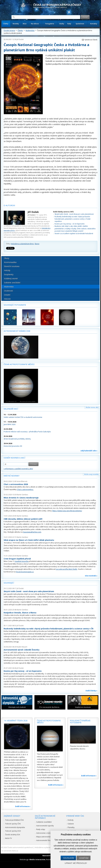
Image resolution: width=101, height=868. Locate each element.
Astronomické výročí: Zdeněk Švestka (22, 650)
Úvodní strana (9, 30)
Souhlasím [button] (69, 858)
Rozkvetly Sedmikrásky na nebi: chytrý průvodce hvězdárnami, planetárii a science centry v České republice (73, 219)
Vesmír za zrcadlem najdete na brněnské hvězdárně (74, 234)
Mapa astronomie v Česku (47, 837)
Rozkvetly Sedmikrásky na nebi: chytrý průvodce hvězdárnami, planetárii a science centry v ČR (49, 629)
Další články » (91, 691)
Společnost (80, 24)
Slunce (37, 244)
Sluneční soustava (12, 266)
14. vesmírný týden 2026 (16, 721)
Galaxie (71, 824)
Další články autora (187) (63, 212)
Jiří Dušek (20, 39)
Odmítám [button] (84, 858)
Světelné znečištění (12, 283)
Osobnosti (8, 291)
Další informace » (23, 806)
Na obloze (35, 24)
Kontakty (94, 24)
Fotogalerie (50, 24)
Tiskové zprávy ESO (13, 831)
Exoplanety (9, 274)
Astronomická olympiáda (15, 827)
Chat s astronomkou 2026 (16, 484)
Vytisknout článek (91, 40)
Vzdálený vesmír (11, 279)
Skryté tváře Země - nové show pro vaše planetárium (74, 214)
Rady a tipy (41, 829)
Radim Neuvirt (22, 647)
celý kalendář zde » (89, 451)
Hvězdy (7, 270)
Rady (69, 24)
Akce (25, 24)
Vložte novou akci (92, 407)
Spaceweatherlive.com (32, 532)
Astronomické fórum (44, 840)
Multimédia (30, 30)
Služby (62, 24)
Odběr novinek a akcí (14, 458)
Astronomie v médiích (45, 833)
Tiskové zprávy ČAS (13, 824)
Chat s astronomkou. (25, 489)
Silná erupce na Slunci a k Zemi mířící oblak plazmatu (29, 540)
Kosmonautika (10, 262)
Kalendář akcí (11, 409)
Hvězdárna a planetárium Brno (22, 244)
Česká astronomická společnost (20, 847)
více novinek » (91, 576)
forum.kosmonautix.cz (25, 572)
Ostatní (7, 295)
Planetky (71, 827)
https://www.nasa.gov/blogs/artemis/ (67, 511)
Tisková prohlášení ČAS (14, 820)
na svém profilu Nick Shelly (66, 569)
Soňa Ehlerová (22, 481)
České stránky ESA (13, 835)
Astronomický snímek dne (17, 331)
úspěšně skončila (22, 561)
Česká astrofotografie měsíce (19, 364)
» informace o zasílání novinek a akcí (18, 469)
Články (6, 24)
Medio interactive (37, 859)
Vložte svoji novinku (91, 474)
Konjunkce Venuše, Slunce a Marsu (20, 613)
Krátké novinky (12, 476)
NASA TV (8, 838)
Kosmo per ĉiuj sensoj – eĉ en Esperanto (70, 224)
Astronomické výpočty (45, 826)
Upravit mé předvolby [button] (76, 863)
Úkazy (7, 258)
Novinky (16, 24)
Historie (7, 299)
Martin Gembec (22, 495)
